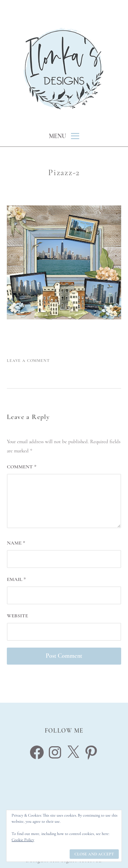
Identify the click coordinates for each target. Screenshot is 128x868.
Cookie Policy (23, 840)
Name (16, 543)
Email (16, 579)
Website (17, 616)
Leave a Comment (28, 361)
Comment (22, 467)
